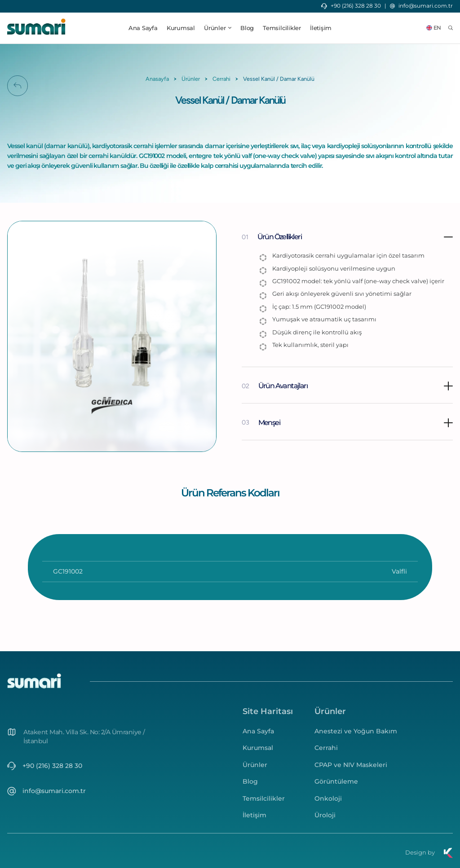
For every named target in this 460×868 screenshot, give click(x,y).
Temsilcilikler (282, 28)
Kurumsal (181, 28)
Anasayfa (157, 79)
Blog (247, 28)
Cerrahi (221, 79)
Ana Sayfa (143, 28)
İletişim (321, 28)
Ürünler (191, 79)
